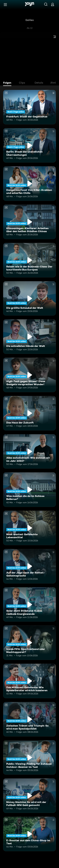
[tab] (8, 83)
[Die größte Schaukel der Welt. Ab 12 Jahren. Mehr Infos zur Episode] (29, 298)
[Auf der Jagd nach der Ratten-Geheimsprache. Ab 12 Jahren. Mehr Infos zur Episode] (29, 566)
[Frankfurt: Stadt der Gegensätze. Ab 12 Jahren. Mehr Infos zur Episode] (29, 107)
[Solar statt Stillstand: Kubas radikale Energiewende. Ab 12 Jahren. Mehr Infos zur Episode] (29, 605)
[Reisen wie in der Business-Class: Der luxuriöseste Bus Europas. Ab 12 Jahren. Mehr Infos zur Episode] (29, 260)
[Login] (53, 4)
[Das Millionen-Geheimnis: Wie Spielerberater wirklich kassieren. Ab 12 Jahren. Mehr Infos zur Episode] (29, 681)
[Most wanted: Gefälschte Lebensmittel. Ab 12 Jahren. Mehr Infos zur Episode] (29, 528)
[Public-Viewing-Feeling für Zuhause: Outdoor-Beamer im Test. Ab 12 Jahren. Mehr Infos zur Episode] (29, 758)
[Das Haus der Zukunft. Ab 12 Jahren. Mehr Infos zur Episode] (29, 413)
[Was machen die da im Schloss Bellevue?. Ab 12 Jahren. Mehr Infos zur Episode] (29, 490)
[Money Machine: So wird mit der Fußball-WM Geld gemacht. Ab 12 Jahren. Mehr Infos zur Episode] (29, 796)
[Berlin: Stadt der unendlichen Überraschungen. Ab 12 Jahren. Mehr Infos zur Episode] (29, 145)
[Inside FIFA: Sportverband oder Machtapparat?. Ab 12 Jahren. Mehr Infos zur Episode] (29, 643)
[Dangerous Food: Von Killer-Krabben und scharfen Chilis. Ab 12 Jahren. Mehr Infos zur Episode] (29, 184)
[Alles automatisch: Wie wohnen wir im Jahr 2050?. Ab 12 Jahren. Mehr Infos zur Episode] (29, 451)
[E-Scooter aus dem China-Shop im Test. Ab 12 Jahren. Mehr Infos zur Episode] (29, 834)
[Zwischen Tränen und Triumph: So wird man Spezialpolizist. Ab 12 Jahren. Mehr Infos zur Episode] (29, 719)
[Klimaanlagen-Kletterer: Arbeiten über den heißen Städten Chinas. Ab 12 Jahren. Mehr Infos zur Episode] (29, 222)
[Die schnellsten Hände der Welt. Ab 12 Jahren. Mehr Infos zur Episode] (29, 337)
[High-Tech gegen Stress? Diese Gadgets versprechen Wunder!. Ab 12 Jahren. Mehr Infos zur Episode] (29, 375)
